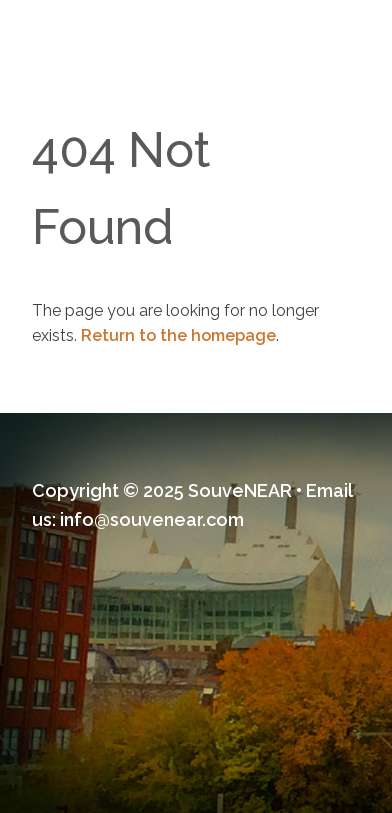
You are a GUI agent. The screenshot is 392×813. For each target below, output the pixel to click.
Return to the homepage (178, 335)
